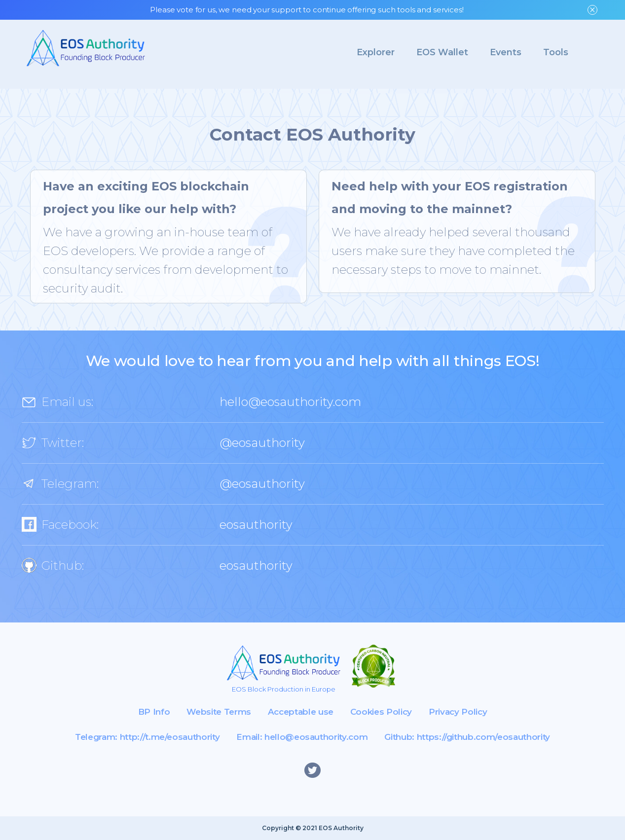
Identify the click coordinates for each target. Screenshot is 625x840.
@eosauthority (262, 443)
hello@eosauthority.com (290, 402)
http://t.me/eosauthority (170, 737)
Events (506, 52)
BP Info (154, 712)
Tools (556, 52)
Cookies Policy (381, 712)
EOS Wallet (442, 52)
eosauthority (256, 525)
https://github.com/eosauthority (483, 737)
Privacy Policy (458, 712)
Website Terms (219, 712)
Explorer (376, 52)
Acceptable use (301, 712)
